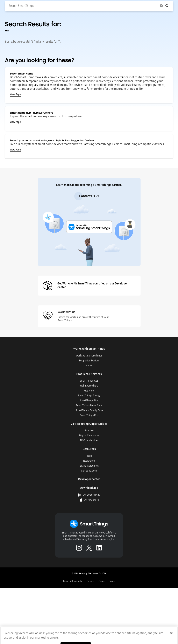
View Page (15, 94)
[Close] (171, 637)
